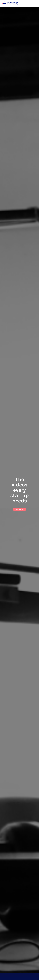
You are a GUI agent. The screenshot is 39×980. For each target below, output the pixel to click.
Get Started (19, 509)
